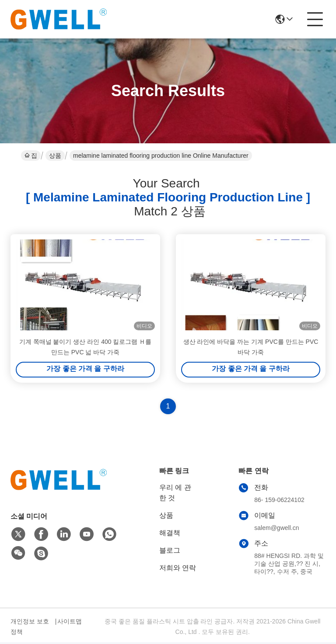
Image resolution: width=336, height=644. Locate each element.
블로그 (170, 552)
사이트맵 (70, 623)
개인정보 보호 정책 (30, 628)
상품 (55, 156)
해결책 (170, 535)
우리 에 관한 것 (175, 494)
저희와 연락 (178, 570)
